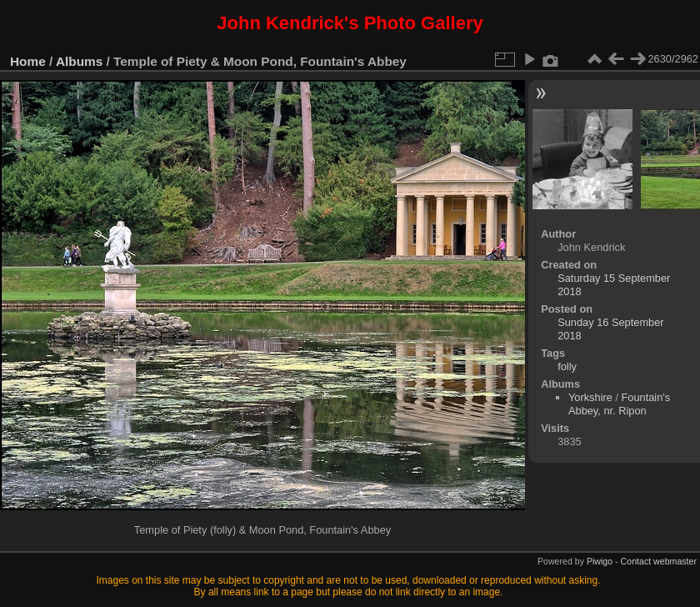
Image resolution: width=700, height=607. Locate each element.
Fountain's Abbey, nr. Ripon (619, 404)
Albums (79, 61)
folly (567, 366)
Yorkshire (590, 397)
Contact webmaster (659, 561)
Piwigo (600, 561)
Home (28, 61)
